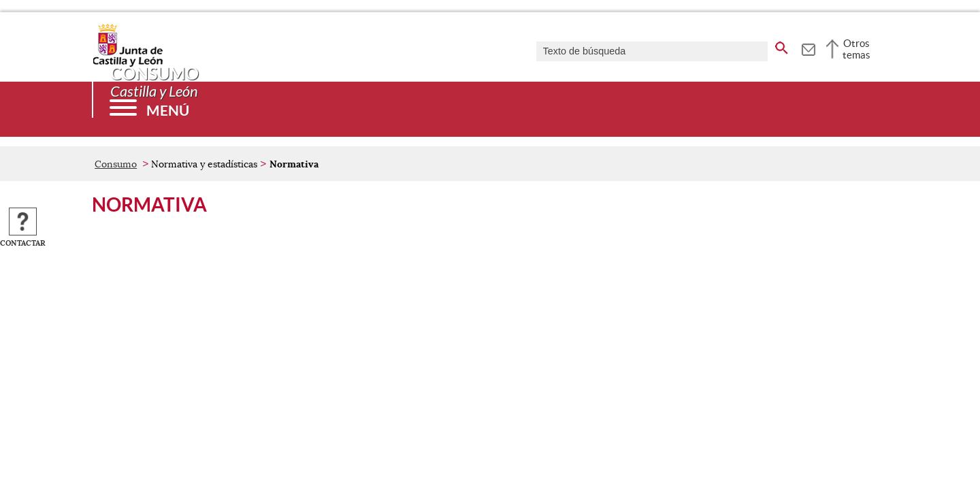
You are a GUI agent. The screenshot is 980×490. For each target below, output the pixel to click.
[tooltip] (808, 48)
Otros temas (856, 49)
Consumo (116, 164)
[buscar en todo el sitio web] (782, 46)
